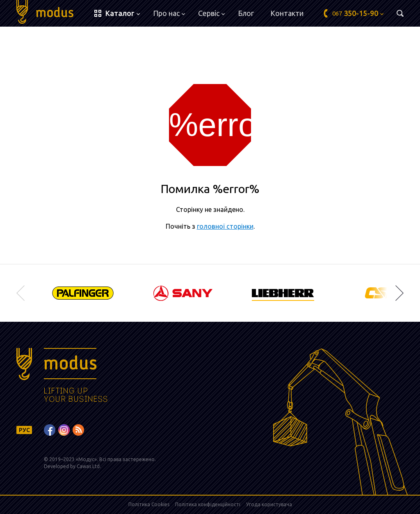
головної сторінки (225, 226)
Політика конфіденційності (208, 504)
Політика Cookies (149, 504)
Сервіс (211, 13)
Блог (246, 13)
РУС (24, 430)
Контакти (287, 13)
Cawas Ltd (88, 466)
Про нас (169, 13)
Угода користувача (269, 504)
